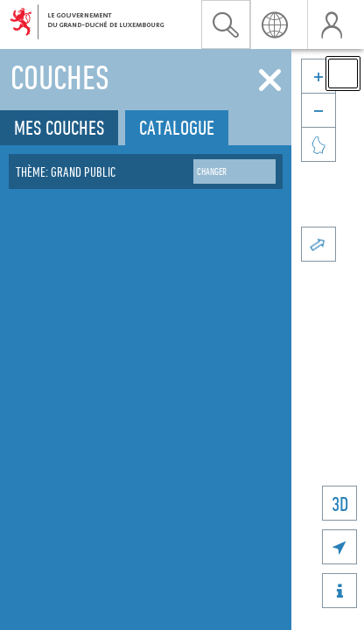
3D (340, 504)
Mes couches (59, 127)
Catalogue (177, 127)
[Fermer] (270, 80)
